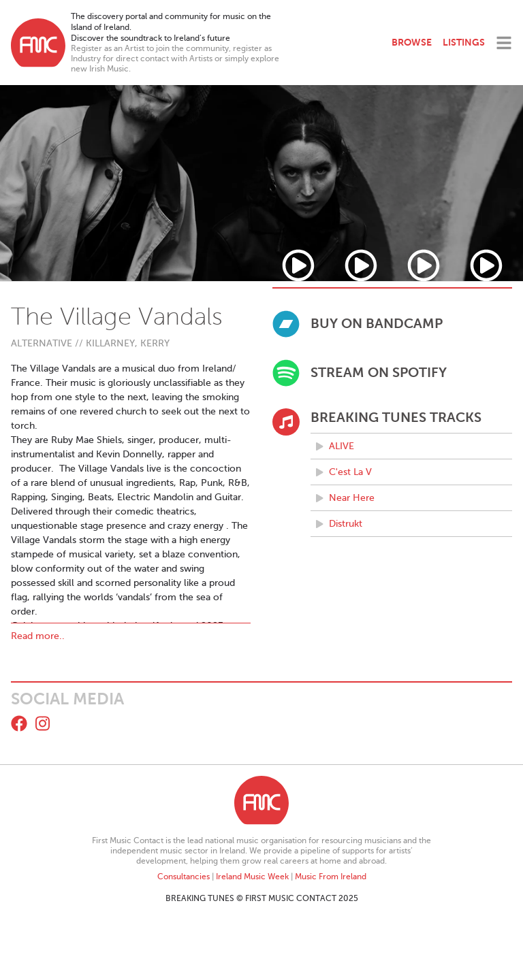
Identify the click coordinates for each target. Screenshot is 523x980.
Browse (412, 42)
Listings (464, 42)
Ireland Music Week (252, 877)
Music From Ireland (331, 877)
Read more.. (38, 636)
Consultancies (184, 877)
